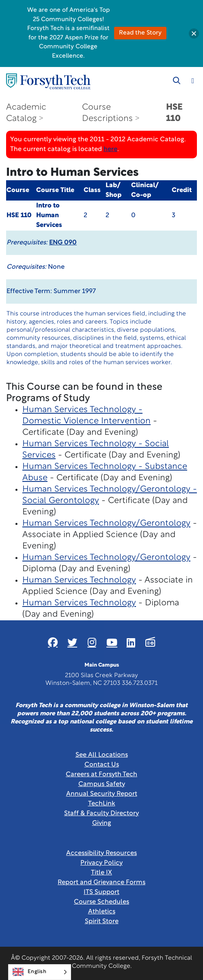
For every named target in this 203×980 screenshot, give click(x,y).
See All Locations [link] (102, 755)
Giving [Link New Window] (102, 823)
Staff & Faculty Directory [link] (101, 814)
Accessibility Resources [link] (101, 853)
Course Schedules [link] (101, 902)
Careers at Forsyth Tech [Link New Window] (101, 775)
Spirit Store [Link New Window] (102, 922)
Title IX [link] (101, 873)
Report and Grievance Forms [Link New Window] (101, 883)
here (110, 149)
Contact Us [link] (102, 765)
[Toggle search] (177, 81)
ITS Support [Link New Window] (101, 892)
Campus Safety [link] (102, 784)
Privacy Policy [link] (101, 863)
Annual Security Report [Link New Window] (102, 794)
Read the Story (140, 33)
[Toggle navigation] (193, 81)
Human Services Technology (79, 580)
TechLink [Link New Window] (102, 804)
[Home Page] (48, 81)
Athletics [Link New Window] (102, 912)
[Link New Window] (53, 642)
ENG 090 (63, 243)
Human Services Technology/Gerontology (106, 523)
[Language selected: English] (40, 972)
